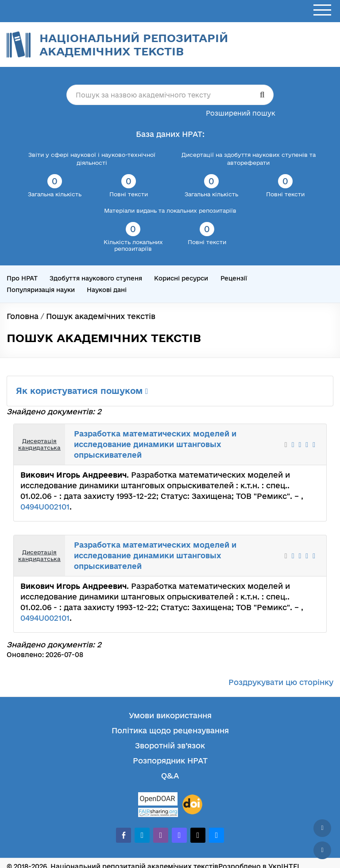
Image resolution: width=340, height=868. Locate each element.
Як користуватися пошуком (82, 391)
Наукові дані (107, 290)
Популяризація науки (41, 290)
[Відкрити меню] (322, 10)
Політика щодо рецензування (170, 730)
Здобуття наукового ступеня (96, 278)
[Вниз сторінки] (322, 850)
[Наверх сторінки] (322, 828)
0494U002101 (45, 507)
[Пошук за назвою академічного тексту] (170, 95)
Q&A (170, 776)
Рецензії (234, 278)
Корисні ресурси (181, 278)
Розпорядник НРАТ (170, 761)
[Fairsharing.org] (158, 812)
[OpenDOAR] (158, 800)
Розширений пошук (241, 113)
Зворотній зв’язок (170, 745)
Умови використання (170, 715)
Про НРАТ (22, 278)
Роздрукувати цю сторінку (281, 682)
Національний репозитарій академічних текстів (134, 45)
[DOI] (192, 805)
